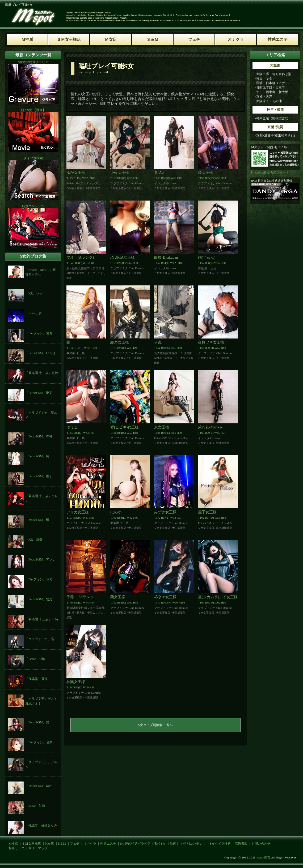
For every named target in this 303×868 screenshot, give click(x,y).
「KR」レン (34, 293)
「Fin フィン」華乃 (39, 579)
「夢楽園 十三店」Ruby (42, 619)
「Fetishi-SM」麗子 (39, 476)
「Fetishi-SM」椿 (37, 520)
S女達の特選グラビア (135, 844)
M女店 (50, 844)
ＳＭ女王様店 (31, 844)
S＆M (62, 844)
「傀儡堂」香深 (36, 679)
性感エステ (108, 844)
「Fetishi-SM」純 (37, 456)
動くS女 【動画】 (167, 844)
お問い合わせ (261, 844)
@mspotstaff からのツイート (270, 172)
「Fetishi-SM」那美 (39, 393)
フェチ (75, 844)
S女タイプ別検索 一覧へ (155, 725)
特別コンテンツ (195, 844)
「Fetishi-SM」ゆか (39, 786)
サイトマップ (38, 848)
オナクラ (90, 844)
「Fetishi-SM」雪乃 (39, 599)
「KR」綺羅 (34, 540)
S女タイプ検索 (220, 844)
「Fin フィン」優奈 (39, 742)
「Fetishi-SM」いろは (40, 353)
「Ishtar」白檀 (35, 659)
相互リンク (16, 848)
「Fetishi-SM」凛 (37, 722)
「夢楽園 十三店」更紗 (42, 373)
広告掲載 (241, 844)
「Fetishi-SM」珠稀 (39, 436)
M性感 (13, 844)
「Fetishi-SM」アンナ (40, 559)
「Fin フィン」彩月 (39, 333)
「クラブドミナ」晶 (40, 639)
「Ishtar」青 (34, 313)
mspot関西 (263, 858)
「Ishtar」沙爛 (35, 806)
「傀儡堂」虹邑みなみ (41, 826)
